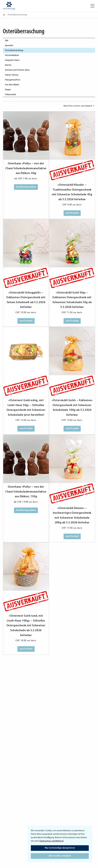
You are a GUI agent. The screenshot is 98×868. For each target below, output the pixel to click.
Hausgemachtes (13, 80)
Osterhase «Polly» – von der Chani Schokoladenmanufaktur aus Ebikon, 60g (26, 168)
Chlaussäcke (11, 95)
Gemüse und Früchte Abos (17, 70)
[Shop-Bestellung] (79, 106)
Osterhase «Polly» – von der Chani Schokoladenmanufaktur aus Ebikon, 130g (26, 492)
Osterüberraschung (14, 50)
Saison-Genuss (12, 75)
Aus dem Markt (12, 85)
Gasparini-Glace (12, 60)
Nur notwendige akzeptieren (60, 848)
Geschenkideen (12, 55)
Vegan (8, 90)
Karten (8, 65)
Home (4, 15)
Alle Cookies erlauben (60, 856)
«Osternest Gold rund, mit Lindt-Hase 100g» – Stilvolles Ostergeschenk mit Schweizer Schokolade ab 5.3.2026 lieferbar (26, 626)
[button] (92, 6)
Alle (7, 41)
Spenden (9, 46)
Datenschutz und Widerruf (52, 841)
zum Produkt (72, 213)
